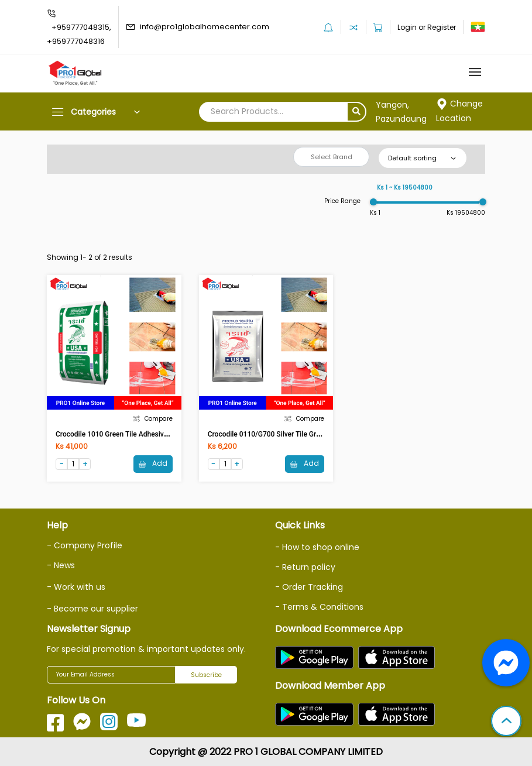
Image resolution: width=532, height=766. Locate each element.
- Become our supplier (92, 609)
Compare (153, 419)
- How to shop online (317, 547)
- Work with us (76, 587)
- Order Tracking (309, 587)
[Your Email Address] (111, 675)
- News (61, 565)
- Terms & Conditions (319, 607)
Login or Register (427, 27)
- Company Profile (85, 545)
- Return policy (305, 567)
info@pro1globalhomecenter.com (205, 27)
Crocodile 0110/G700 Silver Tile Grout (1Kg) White (286, 434)
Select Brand (332, 157)
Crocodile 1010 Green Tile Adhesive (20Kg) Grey (131, 434)
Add (153, 463)
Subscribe (206, 675)
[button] (506, 722)
